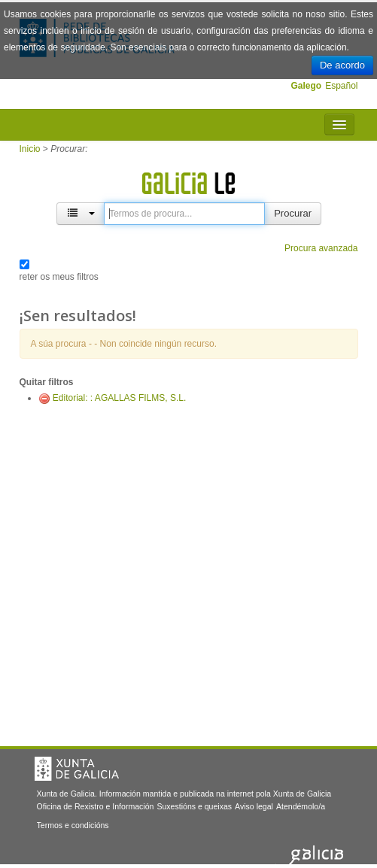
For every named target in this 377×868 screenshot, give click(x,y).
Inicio (30, 149)
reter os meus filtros (59, 277)
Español (341, 86)
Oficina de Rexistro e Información (96, 806)
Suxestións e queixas (194, 806)
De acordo (342, 65)
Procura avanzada (321, 248)
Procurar (293, 213)
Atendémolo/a (301, 806)
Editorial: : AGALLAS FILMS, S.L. (119, 398)
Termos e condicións (73, 825)
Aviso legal (254, 806)
